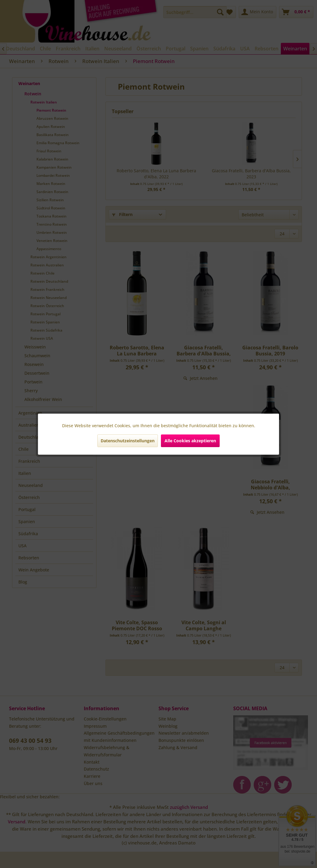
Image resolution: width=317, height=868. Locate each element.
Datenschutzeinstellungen (128, 441)
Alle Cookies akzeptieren (190, 441)
